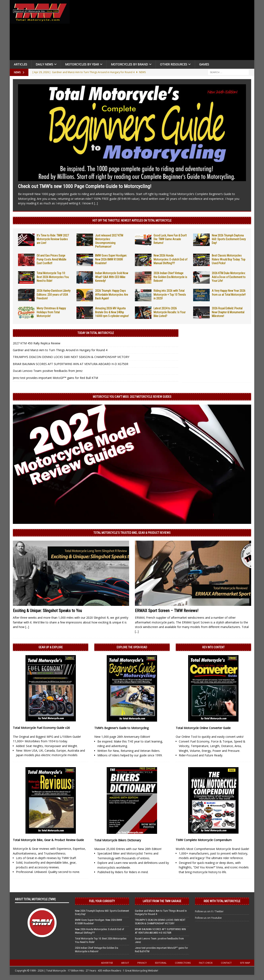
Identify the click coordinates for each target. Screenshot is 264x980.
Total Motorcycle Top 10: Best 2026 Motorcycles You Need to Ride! (53, 277)
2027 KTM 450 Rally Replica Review (37, 343)
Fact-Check (206, 963)
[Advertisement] (163, 31)
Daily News (44, 64)
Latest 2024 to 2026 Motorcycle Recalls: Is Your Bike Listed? (170, 312)
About (125, 963)
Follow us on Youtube (208, 918)
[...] (96, 203)
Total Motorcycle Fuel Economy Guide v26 (41, 728)
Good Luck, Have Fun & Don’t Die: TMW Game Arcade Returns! (170, 239)
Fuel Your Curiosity (102, 901)
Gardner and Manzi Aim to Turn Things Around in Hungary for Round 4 (60, 350)
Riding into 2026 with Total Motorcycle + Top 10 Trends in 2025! (170, 294)
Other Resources (174, 64)
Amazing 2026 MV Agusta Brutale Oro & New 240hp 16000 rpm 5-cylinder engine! (112, 312)
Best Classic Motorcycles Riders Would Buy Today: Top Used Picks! (229, 259)
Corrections (183, 963)
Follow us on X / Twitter (209, 911)
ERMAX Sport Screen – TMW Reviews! (167, 611)
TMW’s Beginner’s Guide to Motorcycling (121, 728)
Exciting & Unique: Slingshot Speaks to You (47, 611)
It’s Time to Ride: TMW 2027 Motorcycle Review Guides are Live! (53, 239)
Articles (21, 64)
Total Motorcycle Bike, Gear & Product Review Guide (48, 840)
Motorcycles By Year (82, 64)
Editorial (161, 963)
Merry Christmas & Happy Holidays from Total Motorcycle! (51, 312)
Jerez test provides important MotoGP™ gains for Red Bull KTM (55, 378)
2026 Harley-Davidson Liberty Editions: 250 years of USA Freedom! (54, 294)
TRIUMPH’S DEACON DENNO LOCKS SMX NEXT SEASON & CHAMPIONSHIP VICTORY (71, 357)
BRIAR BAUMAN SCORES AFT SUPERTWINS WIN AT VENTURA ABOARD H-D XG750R (71, 364)
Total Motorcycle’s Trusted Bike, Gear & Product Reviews (132, 533)
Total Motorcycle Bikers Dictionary (118, 840)
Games (204, 64)
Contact (226, 963)
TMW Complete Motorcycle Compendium (204, 840)
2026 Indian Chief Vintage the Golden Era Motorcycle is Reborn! (170, 277)
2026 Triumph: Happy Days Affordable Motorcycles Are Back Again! (112, 294)
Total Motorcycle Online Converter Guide (203, 728)
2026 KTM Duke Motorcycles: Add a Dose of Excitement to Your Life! (229, 277)
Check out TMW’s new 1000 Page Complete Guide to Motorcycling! (85, 186)
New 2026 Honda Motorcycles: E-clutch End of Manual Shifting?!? (170, 259)
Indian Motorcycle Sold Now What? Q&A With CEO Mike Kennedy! (112, 277)
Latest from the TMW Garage (162, 901)
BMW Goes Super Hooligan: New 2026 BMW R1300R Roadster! (111, 259)
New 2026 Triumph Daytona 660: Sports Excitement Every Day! (229, 239)
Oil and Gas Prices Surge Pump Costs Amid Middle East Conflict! (51, 259)
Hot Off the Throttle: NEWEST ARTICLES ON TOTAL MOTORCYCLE (132, 221)
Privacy (142, 963)
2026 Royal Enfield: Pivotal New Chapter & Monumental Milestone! (228, 312)
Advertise (107, 963)
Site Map (245, 963)
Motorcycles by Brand (129, 64)
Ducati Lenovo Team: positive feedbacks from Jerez (48, 371)
